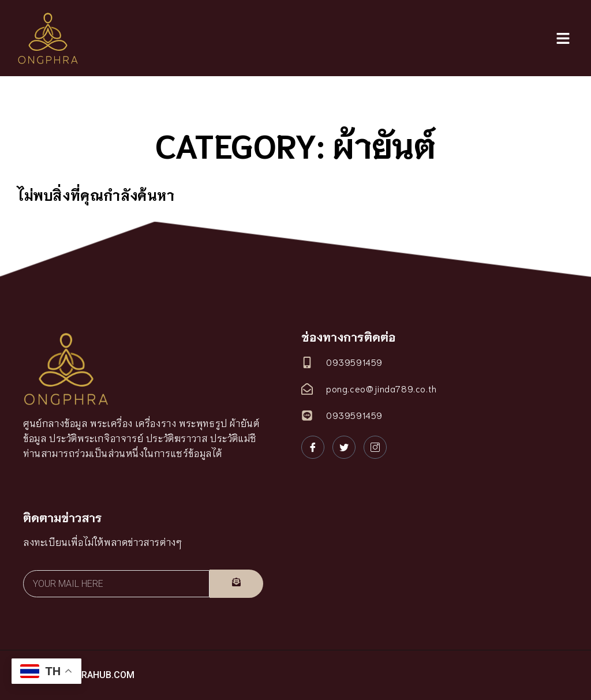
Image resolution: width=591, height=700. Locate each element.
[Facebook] (313, 447)
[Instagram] (375, 447)
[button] (563, 39)
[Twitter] (344, 447)
